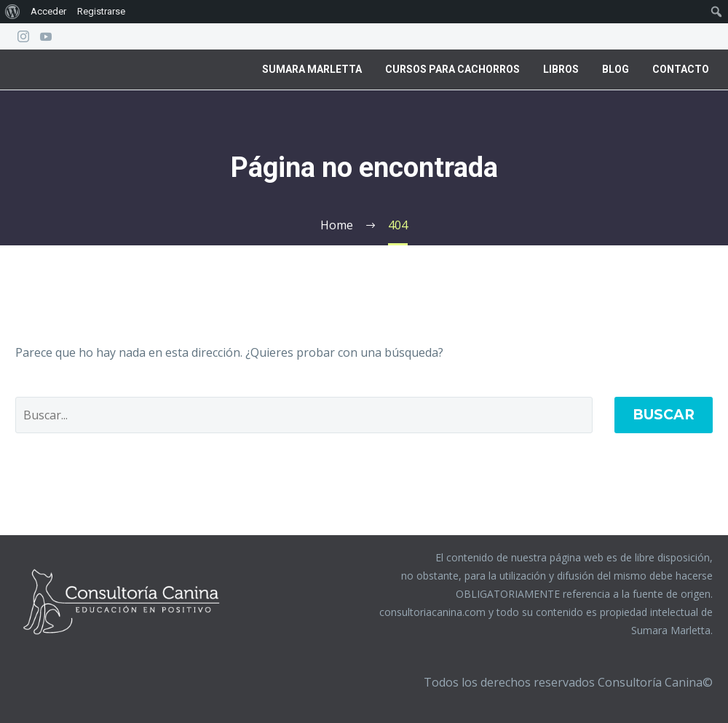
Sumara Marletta (312, 69)
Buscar (664, 415)
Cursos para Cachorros (452, 69)
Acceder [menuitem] (48, 11)
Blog (616, 69)
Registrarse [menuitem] (101, 11)
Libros (561, 69)
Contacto (681, 69)
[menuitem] (13, 12)
